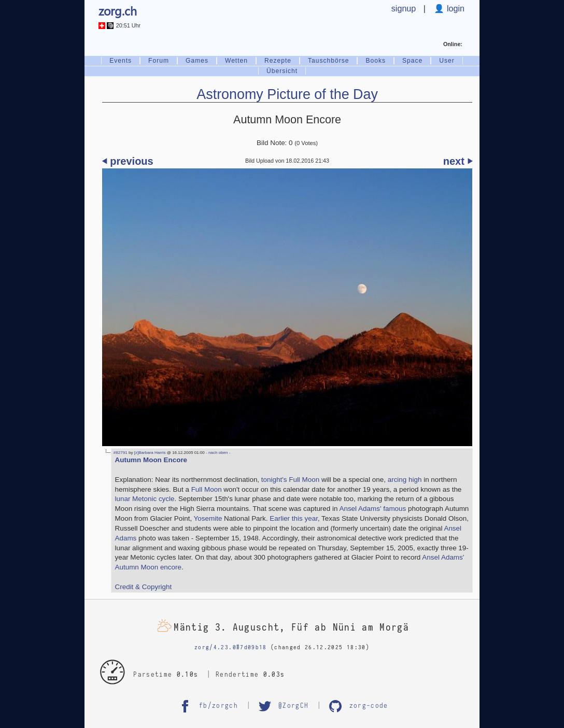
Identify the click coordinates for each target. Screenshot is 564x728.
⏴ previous (128, 161)
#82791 (121, 453)
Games (197, 61)
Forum (159, 61)
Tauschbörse (328, 61)
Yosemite (208, 518)
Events (121, 61)
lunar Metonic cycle (145, 499)
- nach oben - (218, 453)
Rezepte (278, 61)
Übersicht (282, 71)
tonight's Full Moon (290, 480)
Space (412, 61)
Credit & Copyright (144, 587)
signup (404, 8)
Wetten (236, 61)
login (454, 8)
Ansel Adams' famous (372, 509)
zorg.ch (118, 11)
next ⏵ (458, 161)
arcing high (405, 480)
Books (376, 61)
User (447, 61)
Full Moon (207, 489)
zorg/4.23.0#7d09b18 (231, 647)
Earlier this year (294, 518)
